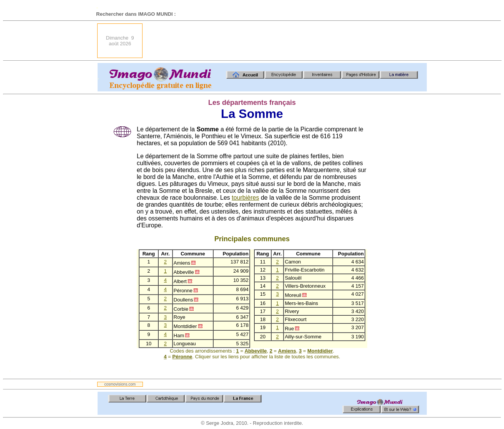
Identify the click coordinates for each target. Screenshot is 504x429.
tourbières (245, 198)
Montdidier (320, 351)
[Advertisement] (287, 41)
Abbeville (256, 351)
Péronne (182, 357)
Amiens (287, 351)
